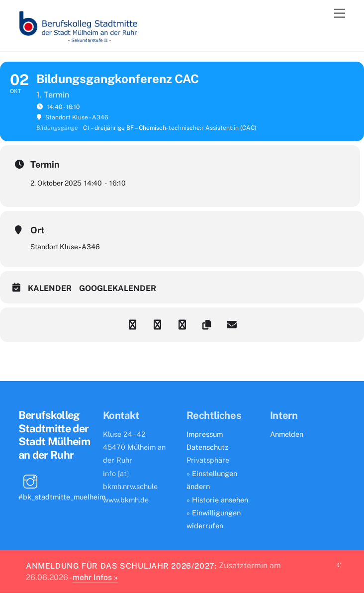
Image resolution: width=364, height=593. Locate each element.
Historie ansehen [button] (220, 500)
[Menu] (340, 14)
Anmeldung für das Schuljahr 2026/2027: (121, 566)
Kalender (50, 288)
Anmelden (287, 434)
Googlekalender (118, 288)
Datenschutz (207, 447)
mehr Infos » (95, 577)
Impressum (205, 434)
